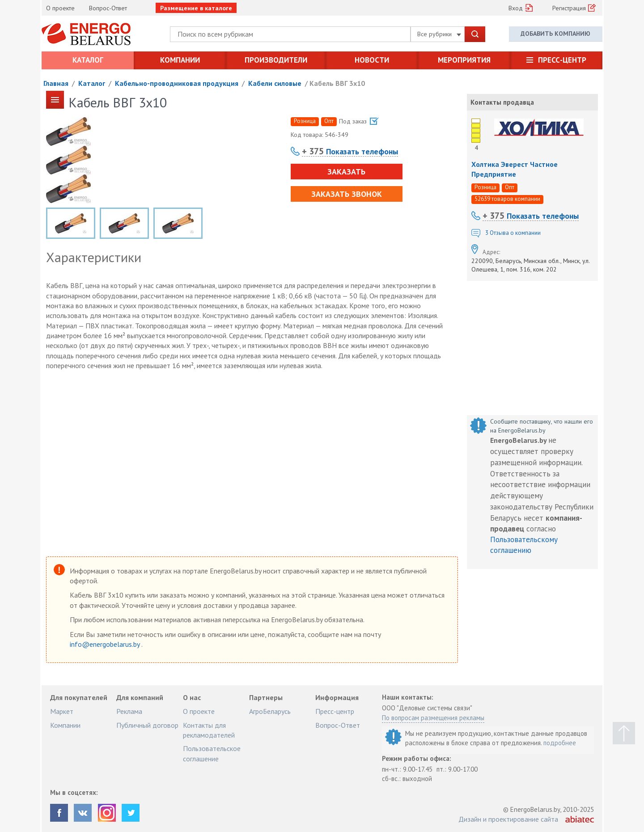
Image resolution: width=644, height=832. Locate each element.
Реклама (129, 711)
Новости (372, 60)
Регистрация (569, 8)
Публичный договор (147, 725)
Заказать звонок (347, 194)
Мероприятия (464, 60)
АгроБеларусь (270, 711)
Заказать (346, 172)
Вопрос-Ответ (108, 8)
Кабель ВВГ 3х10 (337, 83)
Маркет (62, 711)
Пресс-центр (562, 60)
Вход (516, 8)
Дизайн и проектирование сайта (508, 819)
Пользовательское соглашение (212, 753)
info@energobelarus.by (106, 644)
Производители (276, 60)
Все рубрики (439, 34)
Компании (180, 60)
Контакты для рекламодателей (209, 730)
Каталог (88, 60)
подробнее (560, 743)
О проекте (60, 8)
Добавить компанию (555, 34)
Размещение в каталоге (196, 8)
